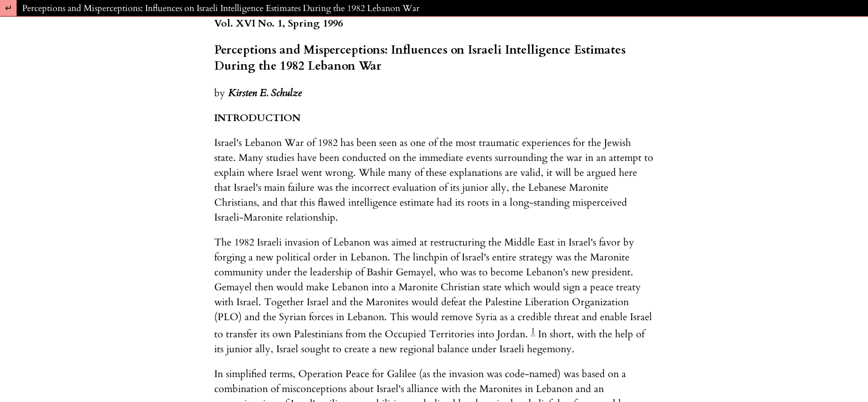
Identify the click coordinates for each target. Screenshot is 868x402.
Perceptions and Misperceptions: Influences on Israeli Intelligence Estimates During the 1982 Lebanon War (221, 8)
